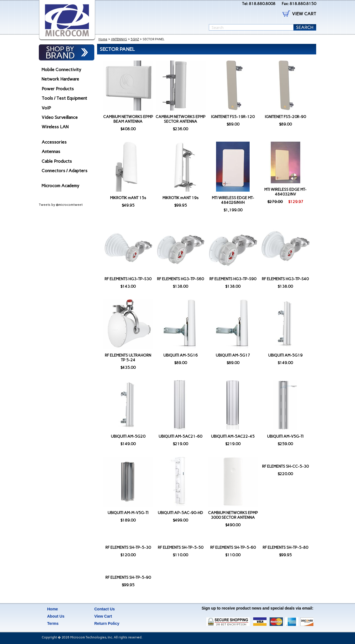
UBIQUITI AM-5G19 (285, 355)
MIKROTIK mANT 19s (181, 198)
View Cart (103, 616)
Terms (53, 623)
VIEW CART (304, 14)
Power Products (58, 89)
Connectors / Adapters (64, 171)
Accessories (54, 142)
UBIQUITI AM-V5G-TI (285, 436)
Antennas (51, 151)
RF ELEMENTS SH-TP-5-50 (181, 547)
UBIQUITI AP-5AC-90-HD (180, 513)
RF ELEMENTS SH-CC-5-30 (285, 466)
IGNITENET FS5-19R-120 (233, 117)
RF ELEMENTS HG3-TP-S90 (233, 279)
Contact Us (105, 609)
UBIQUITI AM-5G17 (233, 355)
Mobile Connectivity (61, 70)
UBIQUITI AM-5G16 (181, 355)
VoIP (46, 108)
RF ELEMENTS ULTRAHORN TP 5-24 (128, 358)
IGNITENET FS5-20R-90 (285, 117)
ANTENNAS (119, 39)
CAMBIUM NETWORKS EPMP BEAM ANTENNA (128, 119)
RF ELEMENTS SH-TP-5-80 (285, 547)
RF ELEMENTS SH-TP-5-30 (128, 547)
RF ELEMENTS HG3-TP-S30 (128, 279)
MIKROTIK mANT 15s (128, 198)
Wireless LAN (55, 127)
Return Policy (107, 623)
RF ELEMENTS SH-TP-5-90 (128, 577)
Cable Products (57, 161)
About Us (56, 616)
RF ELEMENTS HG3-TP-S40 (285, 279)
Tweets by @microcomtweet (61, 205)
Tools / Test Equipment (64, 98)
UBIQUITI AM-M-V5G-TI (128, 513)
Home (103, 39)
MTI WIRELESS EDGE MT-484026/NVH (233, 200)
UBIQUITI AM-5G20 (128, 436)
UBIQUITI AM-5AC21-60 (180, 436)
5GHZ (135, 39)
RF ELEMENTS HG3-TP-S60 (180, 279)
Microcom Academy (60, 186)
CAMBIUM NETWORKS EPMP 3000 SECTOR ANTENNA (233, 515)
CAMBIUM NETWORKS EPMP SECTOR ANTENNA (181, 119)
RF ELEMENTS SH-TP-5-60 (233, 547)
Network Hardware (60, 79)
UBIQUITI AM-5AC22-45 (233, 436)
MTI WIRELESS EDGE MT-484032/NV (285, 192)
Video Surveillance (60, 117)
